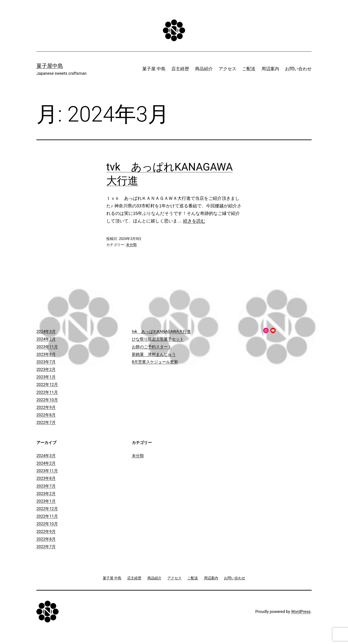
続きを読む (194, 221)
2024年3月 (46, 331)
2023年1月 (46, 377)
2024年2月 (46, 339)
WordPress (301, 612)
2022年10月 (47, 400)
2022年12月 (47, 384)
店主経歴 (180, 69)
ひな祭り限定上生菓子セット (158, 339)
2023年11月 (47, 347)
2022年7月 (46, 422)
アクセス (227, 69)
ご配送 (249, 69)
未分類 (131, 245)
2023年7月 (46, 362)
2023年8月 (46, 354)
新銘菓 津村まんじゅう (154, 354)
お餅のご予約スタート (152, 347)
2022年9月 (46, 407)
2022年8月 (46, 415)
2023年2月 (46, 369)
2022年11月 (47, 392)
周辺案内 (270, 69)
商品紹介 (204, 69)
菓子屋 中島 (154, 69)
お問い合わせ (298, 69)
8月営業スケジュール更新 (155, 362)
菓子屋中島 (50, 66)
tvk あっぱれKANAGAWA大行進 (161, 331)
